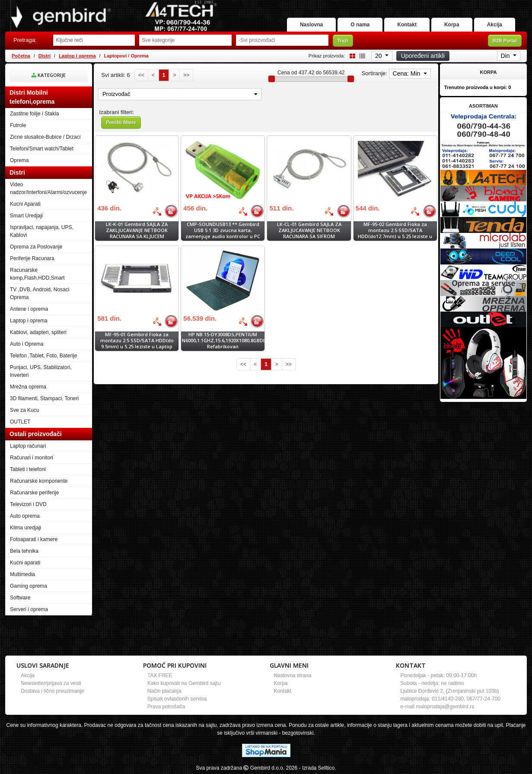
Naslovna (311, 25)
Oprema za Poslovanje (36, 247)
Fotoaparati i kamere (34, 539)
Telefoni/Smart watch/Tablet (42, 149)
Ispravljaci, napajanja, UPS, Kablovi (42, 231)
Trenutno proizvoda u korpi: (478, 87)
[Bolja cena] (157, 211)
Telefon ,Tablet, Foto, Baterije (43, 356)
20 (379, 56)
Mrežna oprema (28, 387)
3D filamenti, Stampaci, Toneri (44, 398)
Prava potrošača (166, 707)
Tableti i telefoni (28, 469)
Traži (343, 41)
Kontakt (407, 25)
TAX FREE (160, 675)
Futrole (18, 125)
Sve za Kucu (24, 410)
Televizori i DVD (28, 504)
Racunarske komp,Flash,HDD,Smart (37, 274)
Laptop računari (28, 446)
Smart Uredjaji (26, 216)
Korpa (452, 25)
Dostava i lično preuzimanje (53, 691)
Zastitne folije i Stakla (34, 114)
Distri (45, 56)
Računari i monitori (32, 458)
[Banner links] (483, 126)
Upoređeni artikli (423, 56)
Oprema (19, 160)
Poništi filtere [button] (121, 122)
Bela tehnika (24, 551)
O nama (360, 25)
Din (506, 56)
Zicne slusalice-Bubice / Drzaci (45, 137)
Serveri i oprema (29, 609)
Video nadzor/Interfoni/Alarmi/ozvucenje (48, 188)
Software (20, 598)
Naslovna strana (293, 675)
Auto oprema (25, 516)
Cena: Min (408, 73)
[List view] (361, 56)
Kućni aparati (25, 563)
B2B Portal (505, 41)
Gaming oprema (29, 586)
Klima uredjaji (25, 528)
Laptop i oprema (77, 56)
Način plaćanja (164, 691)
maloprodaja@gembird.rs (445, 707)
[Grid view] (351, 56)
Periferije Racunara (32, 258)
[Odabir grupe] (185, 40)
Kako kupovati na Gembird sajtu (184, 683)
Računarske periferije (34, 493)
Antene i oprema (29, 309)
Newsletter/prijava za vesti (51, 683)
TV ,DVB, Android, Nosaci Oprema (40, 293)
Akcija (495, 25)
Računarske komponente (39, 481)
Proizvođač (180, 94)
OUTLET (20, 422)
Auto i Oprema (27, 344)
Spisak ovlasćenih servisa (177, 699)
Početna (21, 56)
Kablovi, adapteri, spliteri (38, 332)
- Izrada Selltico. (318, 768)
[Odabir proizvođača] (282, 40)
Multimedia (22, 574)
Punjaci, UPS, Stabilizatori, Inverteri (41, 371)
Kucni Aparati (25, 204)
